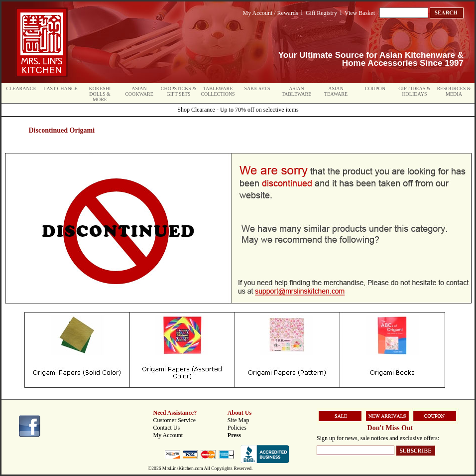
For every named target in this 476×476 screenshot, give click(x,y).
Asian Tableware (297, 91)
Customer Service (175, 420)
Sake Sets (257, 88)
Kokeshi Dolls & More (100, 94)
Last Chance (60, 88)
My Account (168, 435)
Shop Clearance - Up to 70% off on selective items (238, 110)
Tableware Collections (218, 91)
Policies (237, 428)
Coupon (375, 88)
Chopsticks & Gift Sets (178, 91)
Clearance (21, 88)
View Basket (360, 13)
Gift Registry (321, 13)
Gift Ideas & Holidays (414, 91)
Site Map (238, 420)
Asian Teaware (336, 91)
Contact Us (167, 428)
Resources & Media (454, 91)
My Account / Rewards (271, 13)
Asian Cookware (139, 91)
